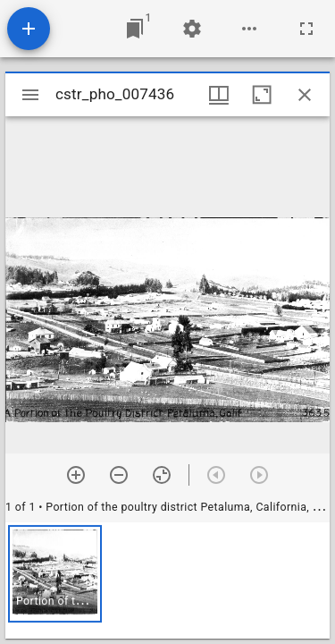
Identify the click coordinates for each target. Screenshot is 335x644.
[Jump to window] (135, 29)
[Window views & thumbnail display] (219, 95)
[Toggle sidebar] (30, 95)
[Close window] (305, 95)
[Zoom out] (119, 475)
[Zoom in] (76, 475)
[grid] (167, 580)
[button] (55, 574)
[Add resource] (29, 29)
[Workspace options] (249, 29)
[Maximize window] (262, 95)
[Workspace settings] (192, 29)
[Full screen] (306, 29)
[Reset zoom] (162, 475)
